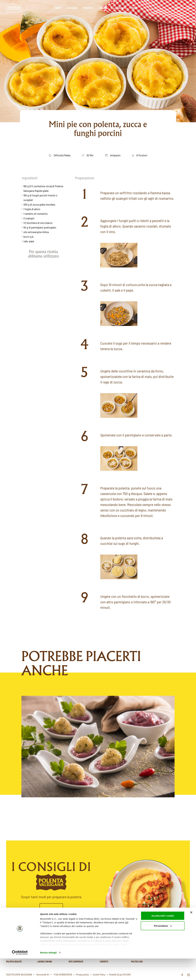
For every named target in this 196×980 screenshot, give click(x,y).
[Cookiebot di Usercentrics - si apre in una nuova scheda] (20, 974)
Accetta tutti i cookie (163, 937)
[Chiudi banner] (191, 934)
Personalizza (163, 947)
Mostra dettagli (48, 974)
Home (58, 8)
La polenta (120, 8)
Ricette (103, 8)
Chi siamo (72, 8)
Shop (135, 8)
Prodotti (88, 8)
